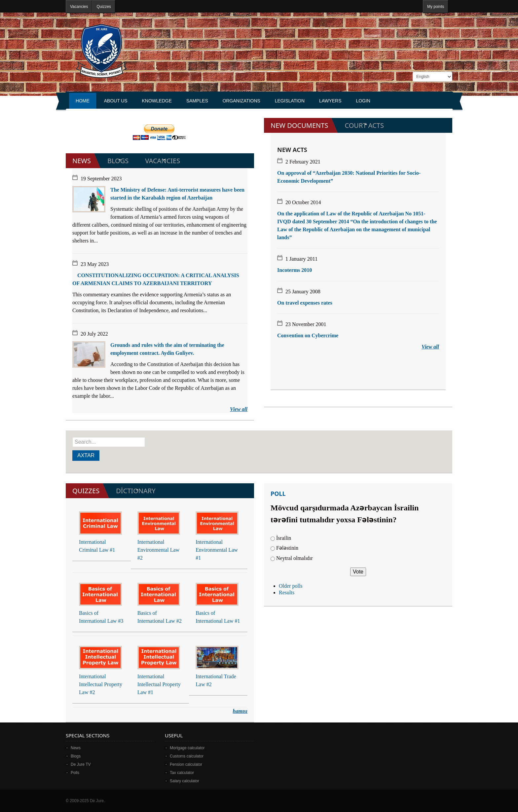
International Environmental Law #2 (159, 550)
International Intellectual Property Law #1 (159, 684)
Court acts (364, 125)
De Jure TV (81, 764)
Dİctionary (136, 491)
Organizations (241, 101)
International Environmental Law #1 (217, 550)
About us (116, 101)
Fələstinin (287, 548)
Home (83, 101)
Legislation (290, 101)
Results (287, 592)
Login (363, 101)
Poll (278, 494)
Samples (197, 101)
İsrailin (284, 538)
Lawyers (330, 101)
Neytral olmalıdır (295, 558)
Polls (75, 773)
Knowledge (157, 101)
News (82, 161)
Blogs (118, 161)
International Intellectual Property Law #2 (101, 684)
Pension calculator (186, 764)
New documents (299, 125)
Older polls (291, 586)
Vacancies (79, 7)
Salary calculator (185, 781)
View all (239, 409)
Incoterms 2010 (295, 270)
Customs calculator (187, 756)
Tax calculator (182, 773)
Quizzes (104, 7)
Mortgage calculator (187, 748)
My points (436, 7)
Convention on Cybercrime (308, 335)
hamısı (240, 711)
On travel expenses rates (305, 303)
